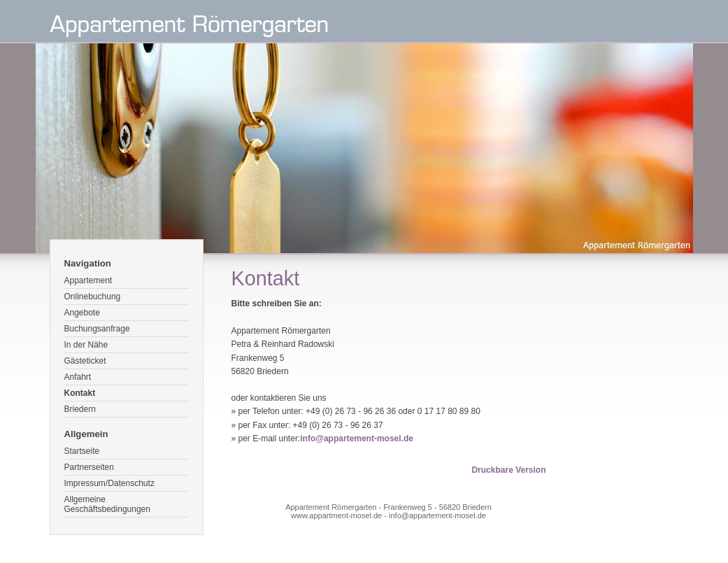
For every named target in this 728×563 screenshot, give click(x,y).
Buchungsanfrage (97, 329)
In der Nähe (86, 345)
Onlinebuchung (93, 297)
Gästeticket (85, 361)
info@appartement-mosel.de (357, 439)
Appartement (88, 280)
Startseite (82, 451)
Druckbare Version (508, 470)
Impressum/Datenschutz (109, 483)
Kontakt (80, 393)
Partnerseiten (89, 467)
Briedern (80, 409)
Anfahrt (78, 377)
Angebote (82, 313)
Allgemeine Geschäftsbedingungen (107, 504)
